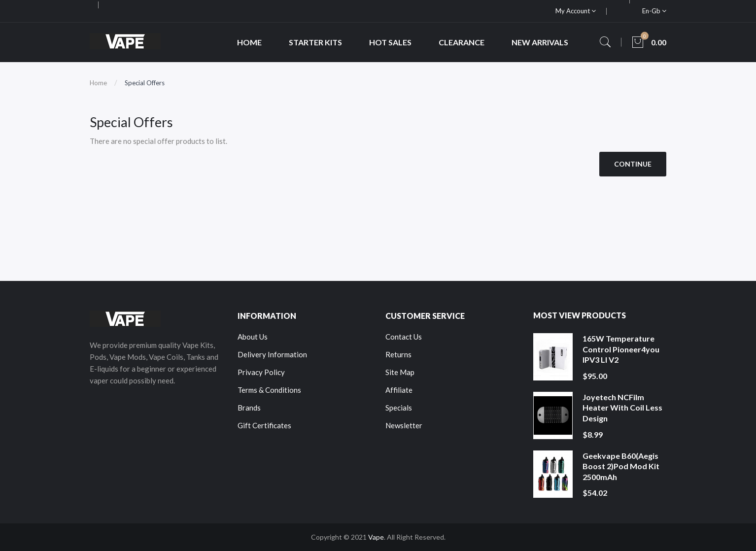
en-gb (654, 11)
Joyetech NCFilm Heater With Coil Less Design (622, 408)
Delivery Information (272, 354)
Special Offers (145, 83)
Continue (633, 164)
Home (98, 83)
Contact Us (404, 337)
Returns (398, 354)
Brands (249, 408)
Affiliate (399, 390)
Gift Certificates (264, 425)
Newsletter (404, 425)
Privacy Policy (261, 372)
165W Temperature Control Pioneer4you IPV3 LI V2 (621, 349)
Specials (399, 408)
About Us (253, 337)
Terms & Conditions (269, 390)
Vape (376, 537)
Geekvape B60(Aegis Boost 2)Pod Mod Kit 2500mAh (621, 466)
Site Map (400, 372)
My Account (576, 11)
